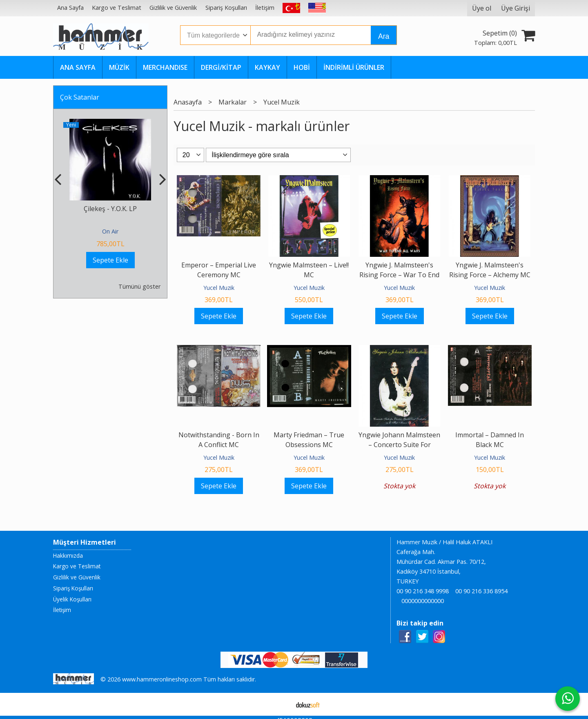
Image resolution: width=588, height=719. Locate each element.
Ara (384, 36)
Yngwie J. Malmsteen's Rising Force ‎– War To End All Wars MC (399, 275)
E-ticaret (281, 704)
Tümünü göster (139, 286)
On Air (110, 231)
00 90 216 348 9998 (423, 591)
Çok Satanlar (80, 97)
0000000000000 (423, 601)
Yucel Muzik (219, 288)
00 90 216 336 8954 (481, 591)
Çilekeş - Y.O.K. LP (110, 209)
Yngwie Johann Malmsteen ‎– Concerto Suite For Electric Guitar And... (399, 445)
